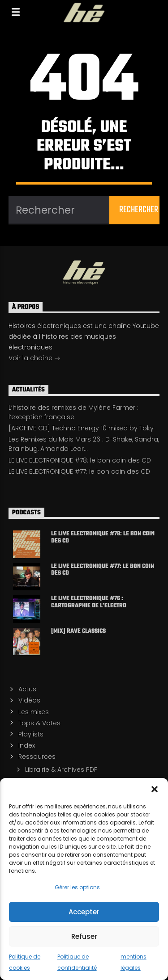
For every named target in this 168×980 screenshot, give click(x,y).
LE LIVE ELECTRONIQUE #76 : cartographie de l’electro (89, 602)
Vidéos (29, 700)
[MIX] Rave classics (78, 632)
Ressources (37, 757)
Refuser (84, 936)
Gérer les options (77, 887)
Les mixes (34, 712)
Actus (27, 689)
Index (27, 745)
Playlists (31, 734)
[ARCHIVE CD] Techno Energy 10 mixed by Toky (81, 428)
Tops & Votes (39, 723)
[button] (155, 789)
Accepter (84, 912)
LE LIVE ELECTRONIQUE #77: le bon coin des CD (79, 471)
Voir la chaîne (34, 359)
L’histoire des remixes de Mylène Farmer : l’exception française (73, 412)
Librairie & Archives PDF (61, 770)
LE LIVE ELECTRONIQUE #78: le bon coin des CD (80, 460)
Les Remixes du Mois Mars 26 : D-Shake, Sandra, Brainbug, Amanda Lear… (84, 444)
